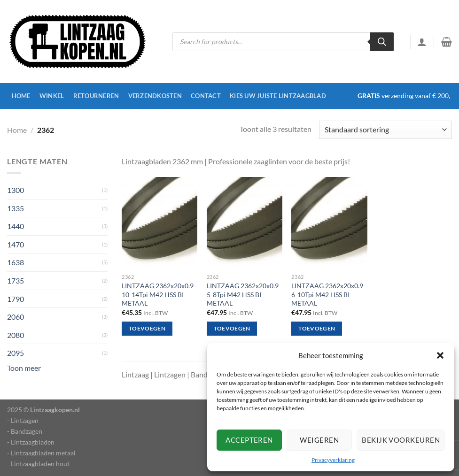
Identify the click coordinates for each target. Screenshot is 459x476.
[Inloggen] (422, 42)
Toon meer (24, 368)
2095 (16, 353)
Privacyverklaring (333, 460)
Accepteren (249, 440)
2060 (16, 317)
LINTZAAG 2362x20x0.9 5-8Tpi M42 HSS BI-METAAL (243, 294)
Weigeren (319, 440)
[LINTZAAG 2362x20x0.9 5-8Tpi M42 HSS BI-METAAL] (245, 223)
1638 (16, 262)
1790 (16, 299)
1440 (16, 226)
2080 (16, 335)
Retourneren (96, 96)
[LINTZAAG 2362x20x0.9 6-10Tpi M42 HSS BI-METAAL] (329, 223)
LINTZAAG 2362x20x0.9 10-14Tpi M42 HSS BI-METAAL (158, 294)
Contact (206, 96)
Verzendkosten (155, 96)
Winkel (52, 96)
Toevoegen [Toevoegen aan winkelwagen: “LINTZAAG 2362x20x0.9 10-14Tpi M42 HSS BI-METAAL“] (147, 328)
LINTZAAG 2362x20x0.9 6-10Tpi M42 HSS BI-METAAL (327, 294)
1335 (16, 208)
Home (21, 96)
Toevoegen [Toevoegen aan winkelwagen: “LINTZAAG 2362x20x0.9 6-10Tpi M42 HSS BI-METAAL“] (317, 328)
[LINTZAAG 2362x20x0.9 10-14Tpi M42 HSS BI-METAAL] (159, 223)
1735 (16, 280)
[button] (440, 355)
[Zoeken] (382, 42)
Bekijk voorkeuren (401, 440)
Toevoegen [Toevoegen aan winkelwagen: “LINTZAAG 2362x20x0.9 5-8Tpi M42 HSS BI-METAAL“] (232, 328)
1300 (16, 190)
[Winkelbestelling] (385, 130)
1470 (16, 244)
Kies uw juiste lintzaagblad (278, 96)
